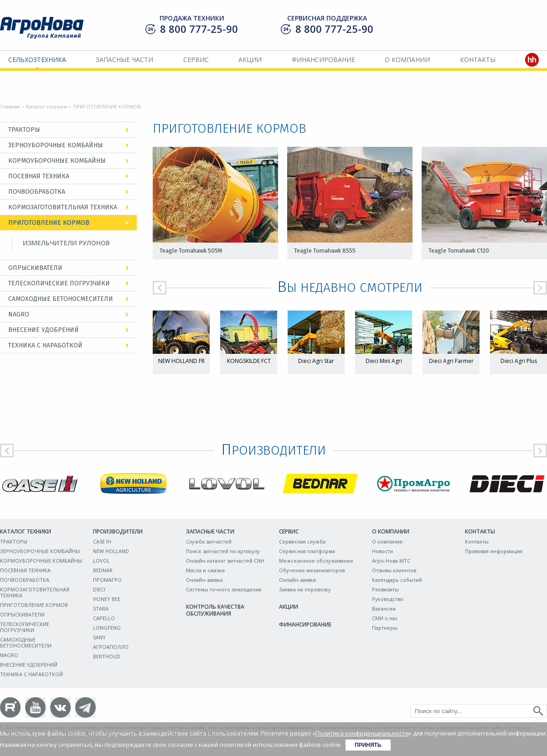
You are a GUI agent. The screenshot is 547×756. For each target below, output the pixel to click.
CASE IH (102, 541)
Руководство (388, 599)
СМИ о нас (385, 618)
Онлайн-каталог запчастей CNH (225, 561)
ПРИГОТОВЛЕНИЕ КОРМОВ (49, 223)
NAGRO (19, 314)
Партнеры (385, 628)
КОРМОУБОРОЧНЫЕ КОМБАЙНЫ (57, 161)
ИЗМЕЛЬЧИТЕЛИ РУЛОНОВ (66, 243)
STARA (101, 608)
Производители (118, 531)
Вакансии (384, 608)
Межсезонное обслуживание (316, 561)
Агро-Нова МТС (391, 561)
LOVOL (101, 561)
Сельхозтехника (37, 60)
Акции (250, 60)
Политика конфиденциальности (362, 733)
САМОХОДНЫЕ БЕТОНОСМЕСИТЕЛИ (61, 299)
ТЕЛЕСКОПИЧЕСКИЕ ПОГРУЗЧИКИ (59, 283)
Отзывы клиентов (394, 570)
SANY (99, 637)
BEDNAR (103, 570)
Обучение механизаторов (312, 570)
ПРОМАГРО (107, 580)
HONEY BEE (107, 599)
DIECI (99, 589)
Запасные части (124, 60)
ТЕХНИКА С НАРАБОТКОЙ (45, 345)
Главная (10, 106)
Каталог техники (46, 106)
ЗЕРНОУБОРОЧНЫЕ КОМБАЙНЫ (56, 145)
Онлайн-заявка (204, 580)
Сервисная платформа (307, 551)
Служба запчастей (209, 541)
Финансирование (323, 60)
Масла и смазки (205, 570)
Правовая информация (494, 551)
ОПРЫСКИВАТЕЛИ (35, 268)
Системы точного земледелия (224, 589)
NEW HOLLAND (111, 551)
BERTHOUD (107, 656)
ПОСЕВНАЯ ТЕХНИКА (39, 176)
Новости (382, 551)
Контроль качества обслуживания (215, 610)
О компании (407, 60)
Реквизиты (385, 589)
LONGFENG (107, 628)
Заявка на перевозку (305, 589)
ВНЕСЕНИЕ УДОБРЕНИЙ (44, 330)
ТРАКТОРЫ (24, 130)
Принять (368, 745)
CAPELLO (104, 618)
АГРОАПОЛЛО (111, 647)
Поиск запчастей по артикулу (223, 551)
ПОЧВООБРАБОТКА (37, 192)
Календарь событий (397, 580)
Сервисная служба (302, 541)
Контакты (478, 60)
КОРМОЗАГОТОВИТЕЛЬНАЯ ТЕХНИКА (63, 207)
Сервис (196, 60)
